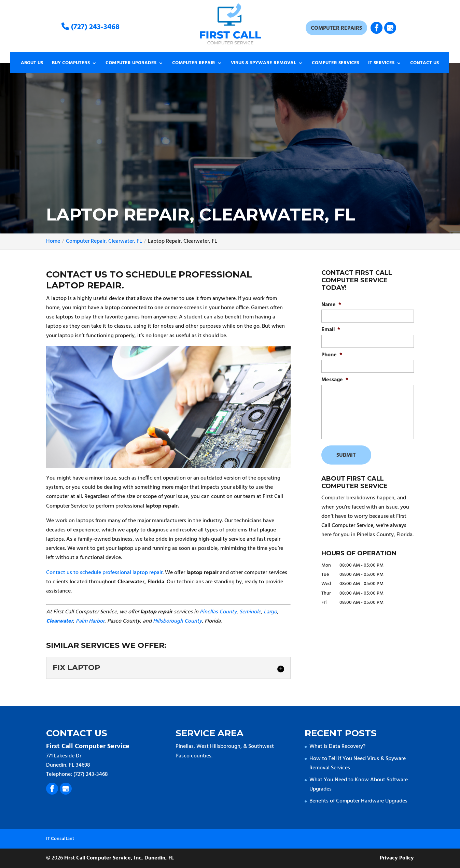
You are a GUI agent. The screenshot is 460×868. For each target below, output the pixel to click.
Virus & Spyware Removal (263, 64)
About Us (32, 64)
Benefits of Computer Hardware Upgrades (358, 801)
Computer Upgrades (131, 64)
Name (331, 305)
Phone (332, 355)
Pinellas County (218, 612)
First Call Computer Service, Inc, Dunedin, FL (119, 858)
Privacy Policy (397, 858)
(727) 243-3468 (90, 27)
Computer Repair (194, 64)
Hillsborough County (177, 621)
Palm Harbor (90, 621)
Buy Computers (71, 64)
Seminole (250, 612)
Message (335, 380)
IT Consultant (60, 839)
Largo (270, 612)
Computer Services (336, 64)
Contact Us (424, 64)
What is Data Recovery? (337, 746)
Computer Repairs (336, 28)
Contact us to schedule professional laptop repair (104, 573)
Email (331, 330)
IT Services (381, 64)
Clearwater (60, 621)
